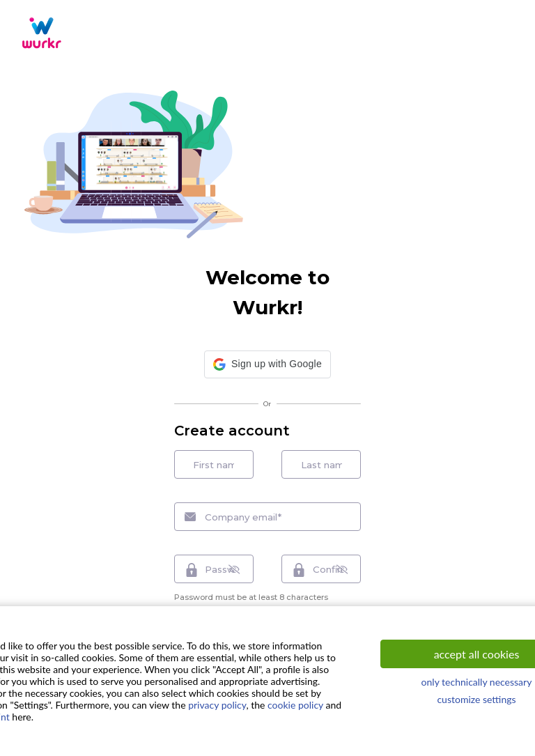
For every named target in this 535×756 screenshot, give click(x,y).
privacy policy (217, 705)
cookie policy (295, 705)
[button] (267, 366)
